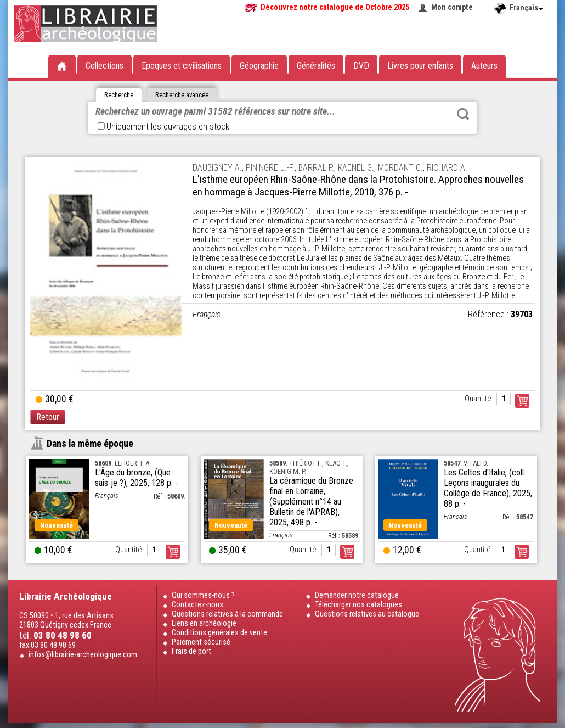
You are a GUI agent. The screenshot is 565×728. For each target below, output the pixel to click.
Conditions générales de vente (219, 633)
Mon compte (452, 7)
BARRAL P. (316, 168)
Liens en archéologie (204, 623)
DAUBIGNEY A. (217, 168)
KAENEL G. (356, 168)
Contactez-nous (197, 605)
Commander (522, 401)
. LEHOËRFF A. (123, 463)
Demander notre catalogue (357, 595)
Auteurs (484, 66)
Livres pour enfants (420, 66)
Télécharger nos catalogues (358, 605)
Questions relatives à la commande (227, 614)
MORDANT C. (400, 168)
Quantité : (479, 399)
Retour (48, 417)
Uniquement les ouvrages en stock (163, 127)
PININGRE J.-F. (270, 168)
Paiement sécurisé (201, 642)
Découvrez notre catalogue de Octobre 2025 (335, 7)
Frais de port (191, 651)
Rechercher (463, 114)
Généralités (316, 66)
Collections (104, 66)
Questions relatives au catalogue (367, 614)
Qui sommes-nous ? (203, 595)
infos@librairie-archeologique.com (83, 655)
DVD (361, 66)
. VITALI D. (466, 463)
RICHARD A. (447, 168)
